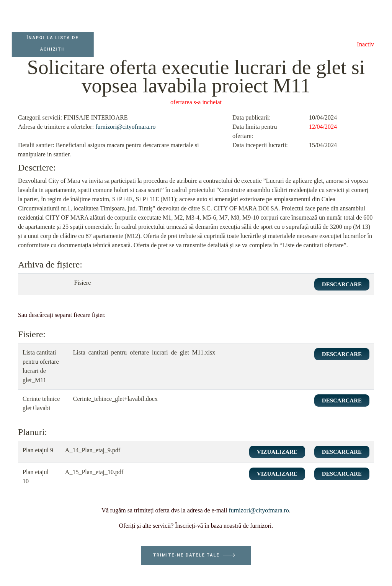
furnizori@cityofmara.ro (125, 127)
